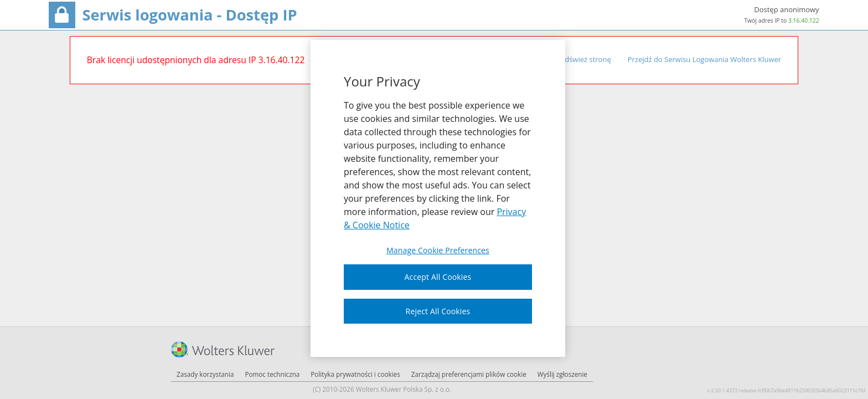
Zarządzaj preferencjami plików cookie (469, 374)
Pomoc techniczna (272, 374)
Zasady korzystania (205, 374)
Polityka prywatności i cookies (355, 374)
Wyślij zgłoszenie (562, 374)
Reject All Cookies (438, 311)
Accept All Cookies (438, 277)
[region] (438, 198)
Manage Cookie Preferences (438, 250)
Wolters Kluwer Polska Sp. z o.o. (404, 389)
